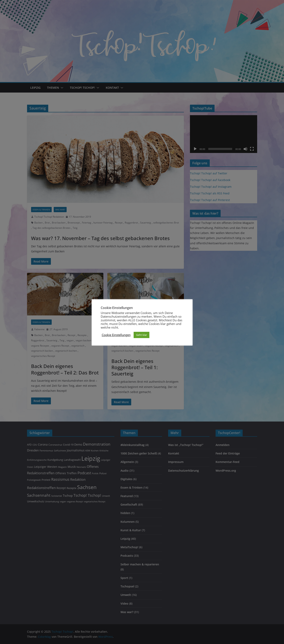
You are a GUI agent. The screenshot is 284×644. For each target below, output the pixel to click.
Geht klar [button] (141, 335)
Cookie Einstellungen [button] (116, 335)
